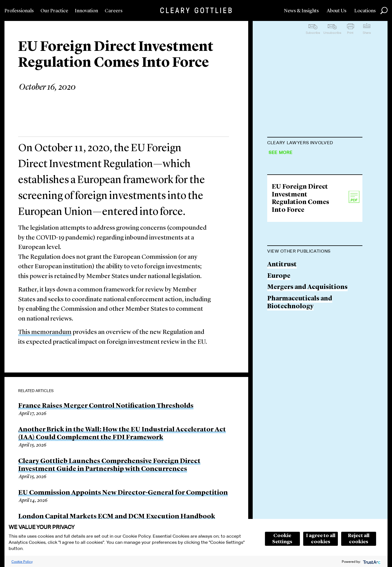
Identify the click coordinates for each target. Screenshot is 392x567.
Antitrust (282, 397)
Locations (365, 11)
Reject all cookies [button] (359, 539)
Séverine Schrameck (298, 188)
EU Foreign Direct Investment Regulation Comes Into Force (300, 331)
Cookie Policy (22, 562)
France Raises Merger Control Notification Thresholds (106, 406)
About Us (337, 11)
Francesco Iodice (294, 260)
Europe (279, 408)
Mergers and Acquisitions (307, 419)
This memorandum (45, 332)
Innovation (86, 11)
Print (350, 33)
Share (367, 33)
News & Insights (301, 11)
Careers (114, 11)
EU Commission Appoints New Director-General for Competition (123, 493)
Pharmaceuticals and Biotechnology (300, 434)
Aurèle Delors (288, 209)
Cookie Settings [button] (282, 539)
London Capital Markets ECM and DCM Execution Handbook (117, 517)
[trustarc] (371, 562)
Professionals (19, 11)
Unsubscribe (332, 33)
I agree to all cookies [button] (321, 539)
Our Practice (54, 11)
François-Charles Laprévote (310, 157)
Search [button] (384, 11)
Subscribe (313, 33)
